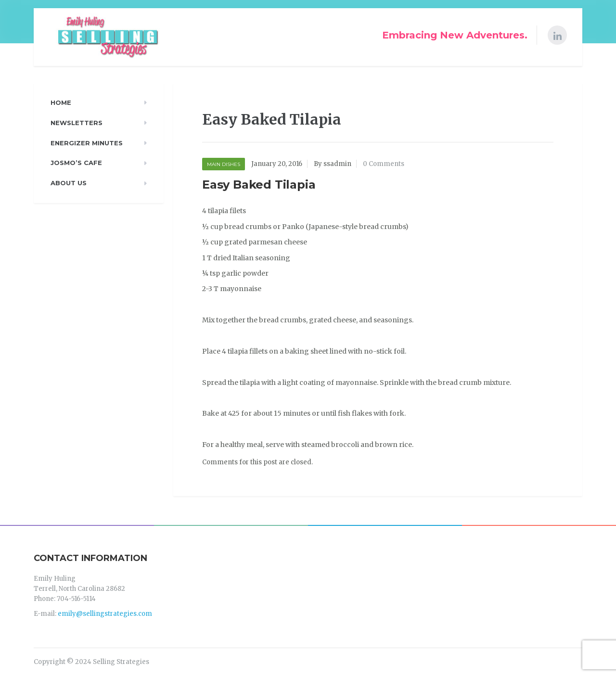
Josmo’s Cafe (76, 163)
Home (61, 102)
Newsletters (77, 123)
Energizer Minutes (87, 143)
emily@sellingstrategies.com (105, 614)
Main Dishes (224, 164)
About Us (69, 183)
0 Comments (384, 164)
